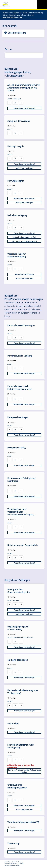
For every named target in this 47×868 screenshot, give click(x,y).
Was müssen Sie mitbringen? (24, 108)
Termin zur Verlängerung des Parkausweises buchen (24, 771)
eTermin (18, 865)
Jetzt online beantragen (24, 168)
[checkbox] (24, 97)
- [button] (9, 103)
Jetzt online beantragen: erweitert (24, 241)
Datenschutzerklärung (11, 863)
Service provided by (12, 865)
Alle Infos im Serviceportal (24, 274)
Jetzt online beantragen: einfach (24, 237)
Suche (8, 49)
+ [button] (21, 103)
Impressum (21, 863)
